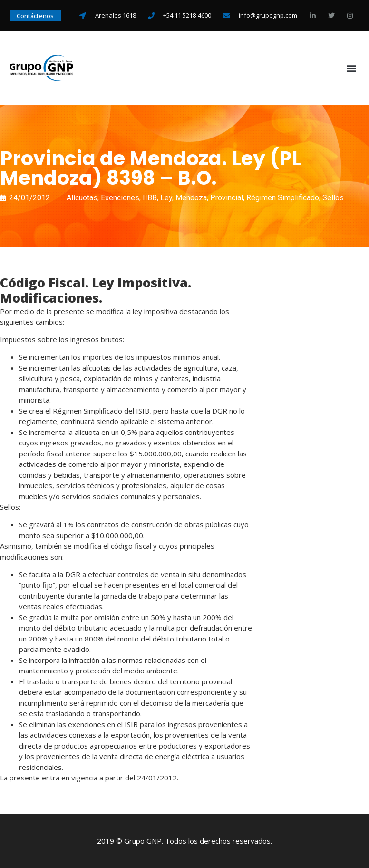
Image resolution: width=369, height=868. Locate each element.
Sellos (333, 198)
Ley (166, 198)
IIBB (150, 198)
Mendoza (191, 198)
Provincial (227, 198)
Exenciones (120, 198)
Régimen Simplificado (283, 198)
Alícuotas (82, 198)
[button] (352, 68)
